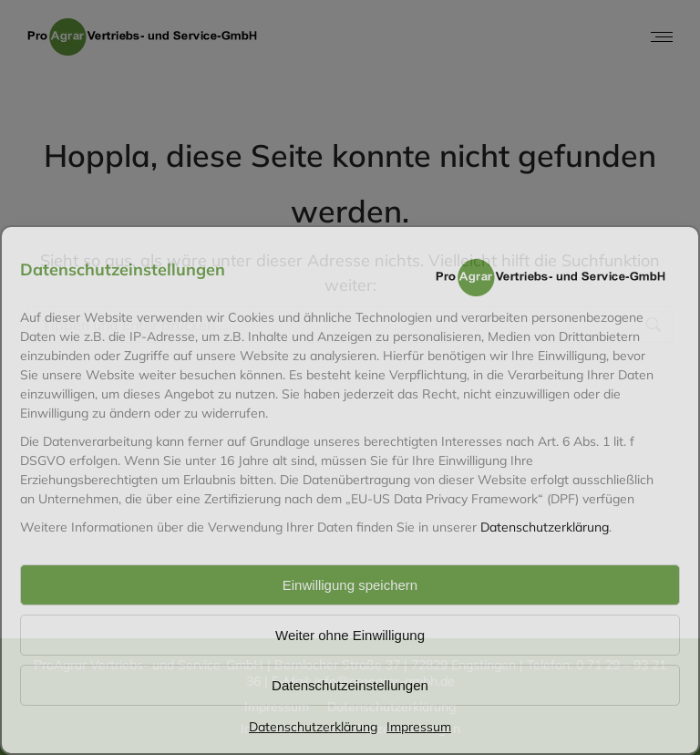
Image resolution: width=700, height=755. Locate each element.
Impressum (419, 727)
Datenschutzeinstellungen (350, 685)
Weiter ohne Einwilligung (350, 635)
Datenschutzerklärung (545, 527)
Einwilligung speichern (350, 585)
